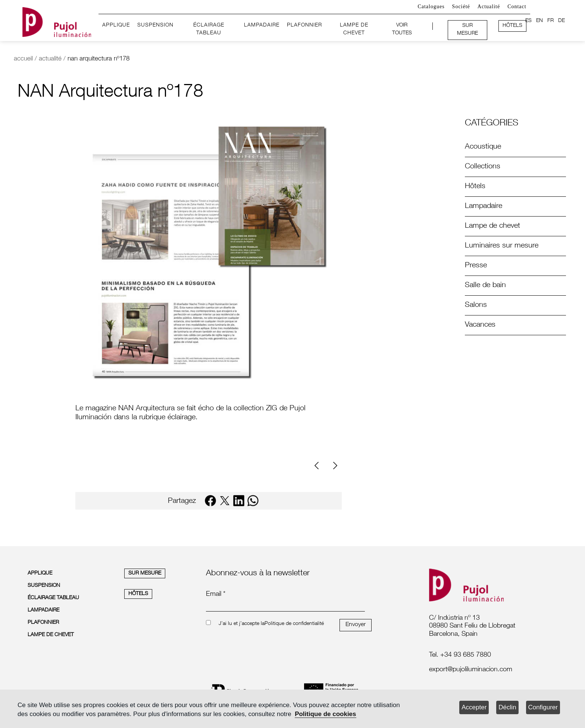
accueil (23, 59)
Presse (476, 266)
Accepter (474, 707)
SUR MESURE (467, 30)
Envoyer (356, 625)
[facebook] (210, 501)
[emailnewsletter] (285, 606)
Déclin (507, 707)
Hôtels (475, 187)
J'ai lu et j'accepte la (242, 624)
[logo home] (57, 21)
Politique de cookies (325, 714)
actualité (50, 59)
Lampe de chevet (492, 226)
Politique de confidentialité (294, 624)
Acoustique (483, 147)
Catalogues (431, 7)
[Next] (334, 466)
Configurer (543, 707)
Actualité (489, 7)
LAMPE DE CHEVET (354, 29)
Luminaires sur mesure (502, 246)
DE (561, 21)
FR (550, 21)
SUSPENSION (155, 25)
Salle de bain (485, 286)
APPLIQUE (116, 25)
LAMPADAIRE (262, 25)
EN (539, 21)
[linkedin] (239, 501)
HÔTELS (512, 26)
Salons (476, 305)
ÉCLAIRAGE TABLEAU (209, 29)
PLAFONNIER (304, 25)
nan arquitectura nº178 (98, 59)
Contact (517, 7)
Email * (216, 594)
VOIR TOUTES (402, 29)
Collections (483, 167)
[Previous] (319, 466)
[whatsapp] (253, 501)
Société (461, 7)
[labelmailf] (490, 670)
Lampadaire (484, 206)
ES (528, 21)
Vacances (480, 325)
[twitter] (225, 501)
